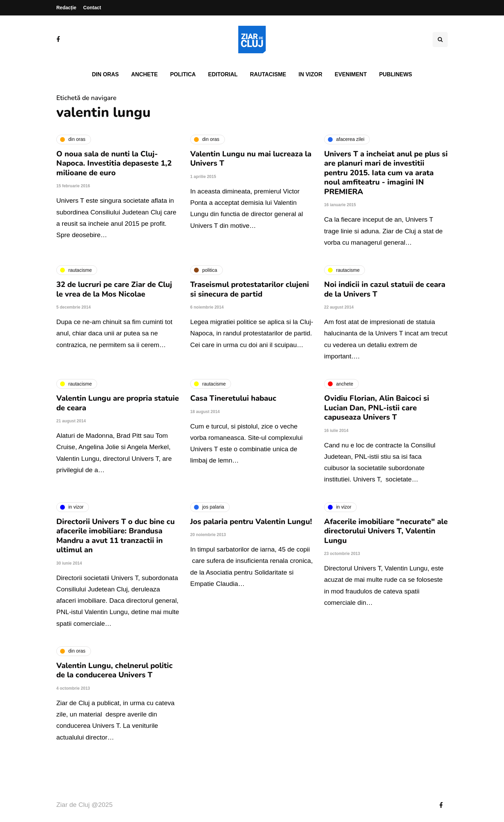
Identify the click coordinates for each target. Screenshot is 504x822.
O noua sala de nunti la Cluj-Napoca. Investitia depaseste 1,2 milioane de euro (114, 163)
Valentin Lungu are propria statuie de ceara (118, 403)
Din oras (105, 74)
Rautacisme (268, 74)
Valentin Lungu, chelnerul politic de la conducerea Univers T (114, 670)
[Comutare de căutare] (440, 40)
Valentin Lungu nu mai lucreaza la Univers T (251, 159)
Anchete (144, 74)
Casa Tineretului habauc (233, 398)
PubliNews (396, 74)
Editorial (223, 74)
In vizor (310, 74)
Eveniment (351, 74)
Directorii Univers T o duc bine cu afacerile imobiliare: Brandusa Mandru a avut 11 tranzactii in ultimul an (116, 536)
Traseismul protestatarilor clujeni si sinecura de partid (250, 289)
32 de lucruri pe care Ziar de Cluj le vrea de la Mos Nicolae (114, 289)
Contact (92, 8)
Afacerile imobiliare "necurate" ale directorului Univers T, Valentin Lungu (386, 531)
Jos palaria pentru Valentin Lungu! (251, 522)
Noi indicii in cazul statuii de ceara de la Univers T (385, 289)
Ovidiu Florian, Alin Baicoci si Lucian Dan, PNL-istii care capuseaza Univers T (377, 408)
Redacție (66, 8)
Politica (183, 74)
